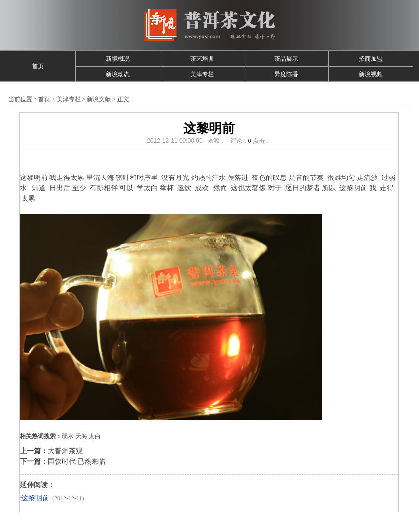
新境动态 (118, 74)
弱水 (68, 436)
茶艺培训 (202, 59)
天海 (81, 436)
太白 (95, 436)
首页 (38, 66)
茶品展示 (286, 59)
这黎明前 (35, 498)
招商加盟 (371, 59)
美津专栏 (202, 74)
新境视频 (371, 74)
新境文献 (99, 99)
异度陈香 (286, 74)
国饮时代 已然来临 (77, 461)
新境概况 (118, 59)
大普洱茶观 (65, 451)
